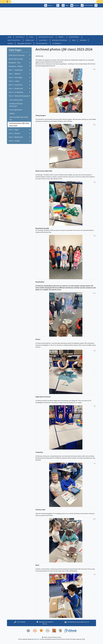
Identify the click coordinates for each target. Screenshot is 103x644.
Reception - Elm (19, 63)
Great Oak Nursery (19, 59)
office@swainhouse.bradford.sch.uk (78, 622)
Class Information (16, 100)
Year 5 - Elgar (19, 130)
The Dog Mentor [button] (42, 44)
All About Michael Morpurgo (16, 105)
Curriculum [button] (29, 40)
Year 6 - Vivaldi (19, 141)
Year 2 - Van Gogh (19, 77)
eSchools (36, 639)
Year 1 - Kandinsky (19, 70)
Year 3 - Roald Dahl (19, 88)
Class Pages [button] (43, 40)
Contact (10, 44)
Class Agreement (16, 110)
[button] (37, 91)
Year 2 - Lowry (19, 81)
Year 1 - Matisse (19, 74)
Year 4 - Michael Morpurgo (20, 96)
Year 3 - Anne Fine (19, 85)
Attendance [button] (57, 44)
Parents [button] (61, 37)
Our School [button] (20, 37)
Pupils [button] (31, 37)
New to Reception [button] (14, 40)
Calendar (83, 40)
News (74, 40)
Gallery (12, 113)
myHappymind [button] (74, 37)
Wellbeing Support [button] (24, 44)
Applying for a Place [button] (46, 37)
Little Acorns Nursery (19, 55)
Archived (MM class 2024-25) (19, 118)
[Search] (51, 5)
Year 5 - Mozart (19, 133)
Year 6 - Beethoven (19, 137)
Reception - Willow (19, 66)
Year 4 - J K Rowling (19, 92)
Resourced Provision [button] (60, 40)
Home (9, 37)
